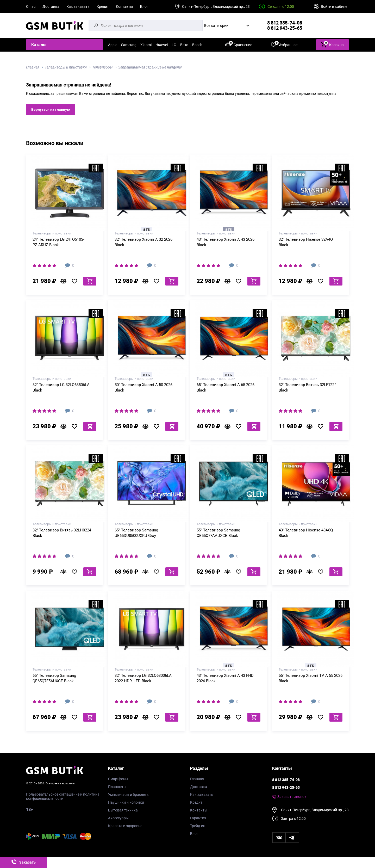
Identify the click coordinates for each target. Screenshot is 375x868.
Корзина (333, 44)
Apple (113, 45)
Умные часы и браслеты (129, 795)
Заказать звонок (292, 797)
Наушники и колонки (126, 802)
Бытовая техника (123, 810)
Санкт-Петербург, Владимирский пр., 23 (216, 7)
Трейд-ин (198, 826)
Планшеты (117, 787)
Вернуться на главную (51, 109)
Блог (144, 7)
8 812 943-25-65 (285, 28)
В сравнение (65, 281)
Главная (33, 67)
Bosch (197, 45)
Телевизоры (102, 67)
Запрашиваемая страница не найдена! (150, 67)
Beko (184, 45)
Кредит (103, 7)
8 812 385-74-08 (285, 23)
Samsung (129, 45)
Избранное (284, 45)
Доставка (51, 7)
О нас (31, 7)
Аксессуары (118, 818)
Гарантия (198, 818)
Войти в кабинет (335, 7)
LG (174, 45)
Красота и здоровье (125, 826)
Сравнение (239, 45)
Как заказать (78, 7)
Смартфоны (118, 779)
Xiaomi (146, 45)
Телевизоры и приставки (66, 67)
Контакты (124, 7)
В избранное (76, 281)
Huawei (162, 45)
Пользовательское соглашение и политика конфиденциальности (63, 796)
